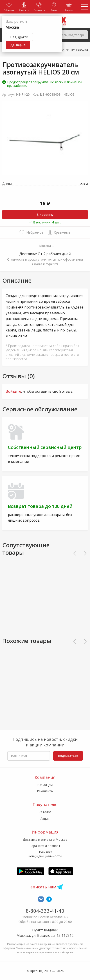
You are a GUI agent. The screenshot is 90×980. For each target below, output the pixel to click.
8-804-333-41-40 (45, 911)
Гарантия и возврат (45, 846)
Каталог (45, 812)
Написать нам (42, 887)
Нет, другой (19, 37)
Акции (45, 819)
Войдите (13, 391)
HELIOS (69, 94)
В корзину (45, 214)
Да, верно (18, 45)
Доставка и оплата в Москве (45, 839)
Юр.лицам (45, 785)
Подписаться (68, 756)
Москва (45, 246)
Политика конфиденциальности (45, 854)
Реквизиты (45, 791)
